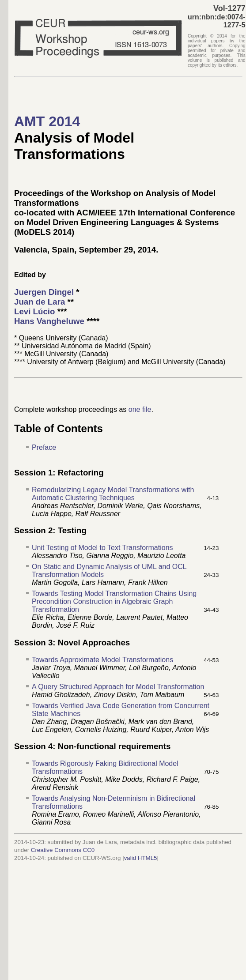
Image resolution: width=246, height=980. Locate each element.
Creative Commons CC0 (63, 850)
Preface (44, 447)
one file (140, 409)
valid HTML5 (141, 858)
